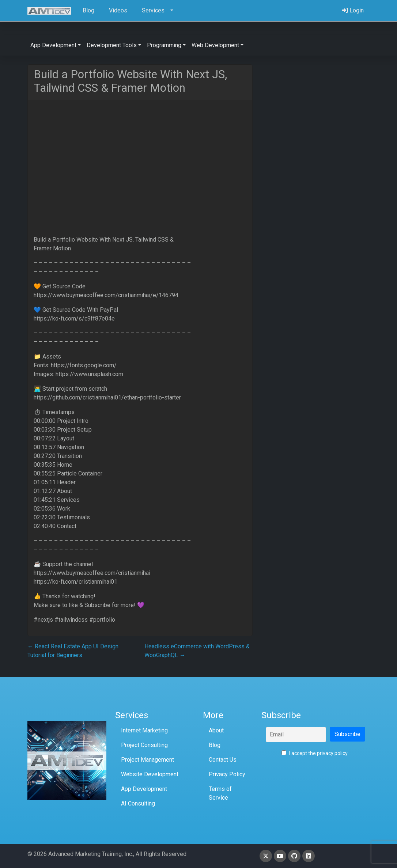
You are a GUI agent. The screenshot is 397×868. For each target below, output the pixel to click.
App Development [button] (53, 45)
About (216, 730)
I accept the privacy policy (315, 753)
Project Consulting (144, 745)
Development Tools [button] (112, 45)
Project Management (148, 760)
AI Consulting (138, 803)
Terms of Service (220, 793)
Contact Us (223, 760)
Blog (215, 745)
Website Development (150, 774)
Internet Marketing (144, 730)
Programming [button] (164, 45)
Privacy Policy (227, 774)
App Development (144, 789)
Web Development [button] (215, 45)
